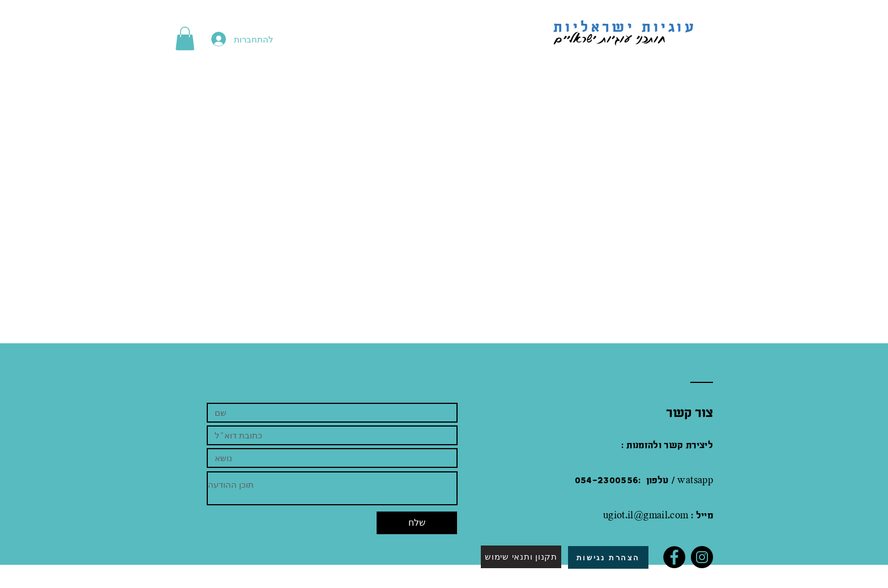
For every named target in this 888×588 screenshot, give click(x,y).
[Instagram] (702, 557)
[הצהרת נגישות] (608, 557)
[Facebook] (674, 557)
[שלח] (417, 523)
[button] (185, 39)
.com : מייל (690, 515)
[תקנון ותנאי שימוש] (521, 557)
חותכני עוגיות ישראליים (601, 38)
